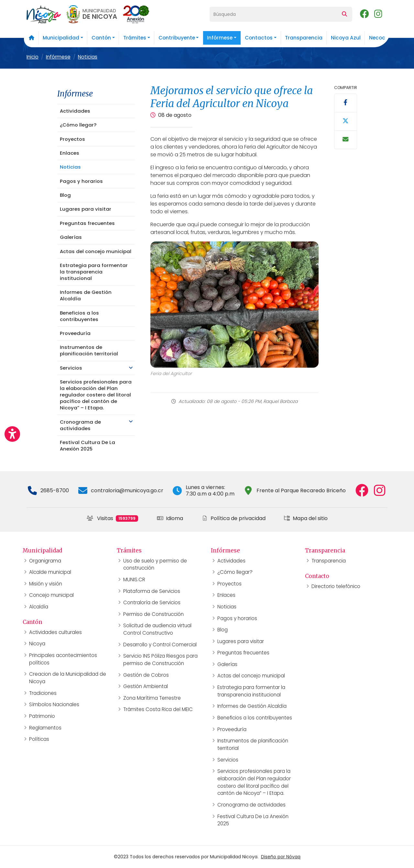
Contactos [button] (259, 38)
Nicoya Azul (346, 38)
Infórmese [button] (220, 38)
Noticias (88, 57)
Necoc (377, 38)
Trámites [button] (135, 38)
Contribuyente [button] (177, 38)
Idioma (170, 518)
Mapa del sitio (306, 518)
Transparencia (304, 38)
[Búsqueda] (273, 14)
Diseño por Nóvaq (281, 857)
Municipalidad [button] (61, 38)
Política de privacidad (234, 518)
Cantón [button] (101, 38)
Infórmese (58, 57)
